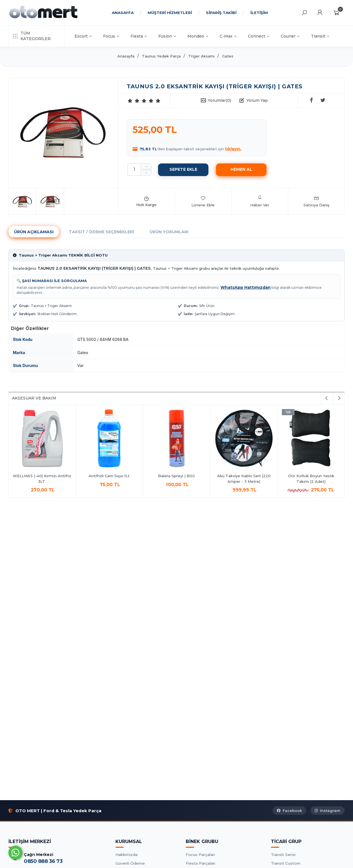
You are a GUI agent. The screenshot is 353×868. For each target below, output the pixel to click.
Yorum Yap (257, 100)
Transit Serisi (283, 855)
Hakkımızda (126, 855)
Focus (111, 36)
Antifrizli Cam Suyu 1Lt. (109, 476)
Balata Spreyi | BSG (177, 476)
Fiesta (139, 36)
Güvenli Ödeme (130, 863)
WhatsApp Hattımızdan (246, 287)
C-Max (228, 36)
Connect (259, 36)
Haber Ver (260, 201)
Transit (320, 36)
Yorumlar (220, 100)
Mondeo (198, 36)
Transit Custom (286, 863)
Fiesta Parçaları (200, 863)
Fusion (167, 36)
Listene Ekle (203, 201)
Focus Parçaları (200, 855)
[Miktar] (134, 170)
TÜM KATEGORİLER (32, 36)
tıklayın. (233, 149)
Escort (83, 36)
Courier (290, 36)
